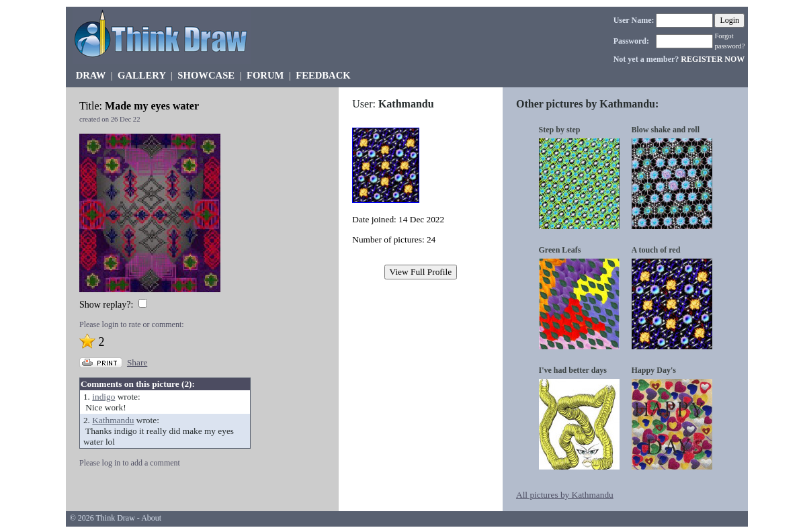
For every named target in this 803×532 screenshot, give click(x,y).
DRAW (91, 75)
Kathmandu (113, 420)
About (151, 518)
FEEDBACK (323, 75)
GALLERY (141, 75)
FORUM (265, 75)
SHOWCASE (206, 75)
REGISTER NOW (713, 59)
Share (137, 362)
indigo (103, 397)
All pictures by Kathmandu (565, 495)
